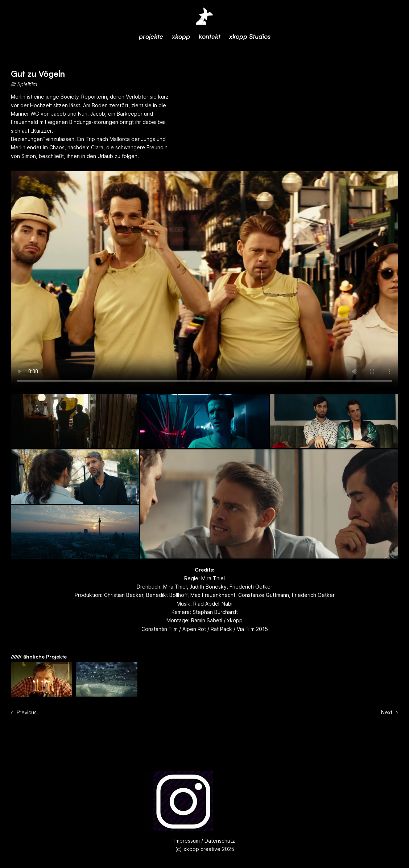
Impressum (187, 841)
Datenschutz (219, 841)
